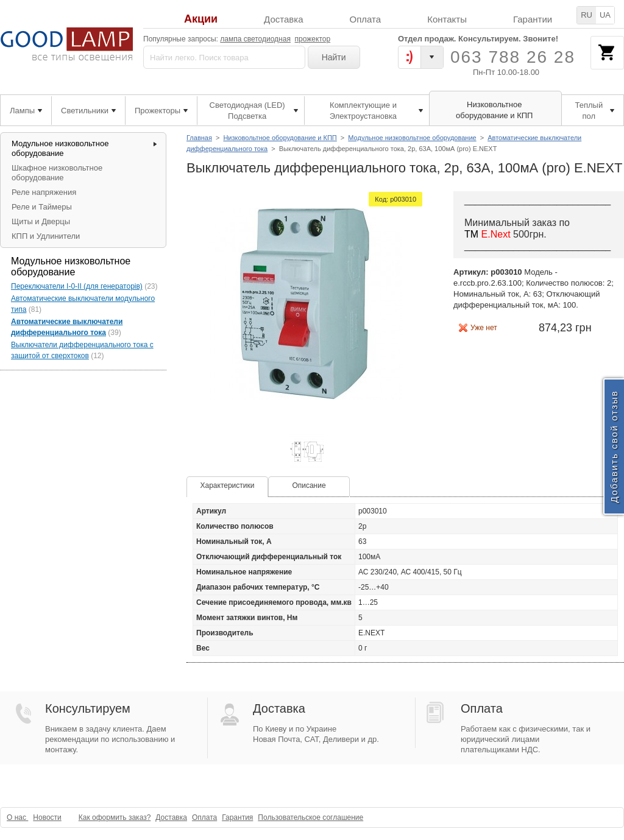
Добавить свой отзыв (614, 446)
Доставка (283, 19)
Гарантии (533, 19)
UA (605, 15)
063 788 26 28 (513, 57)
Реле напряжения (44, 192)
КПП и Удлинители (46, 236)
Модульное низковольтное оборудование (412, 138)
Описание (309, 485)
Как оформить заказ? (115, 817)
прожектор (313, 39)
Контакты (447, 19)
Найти (334, 57)
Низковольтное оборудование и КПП (280, 138)
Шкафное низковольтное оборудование (57, 173)
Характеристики (228, 485)
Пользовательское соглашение (310, 817)
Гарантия (237, 817)
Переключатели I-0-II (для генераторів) (77, 286)
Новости (47, 817)
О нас (17, 817)
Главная (199, 138)
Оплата (366, 19)
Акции (201, 19)
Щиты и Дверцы (41, 221)
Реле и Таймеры (42, 207)
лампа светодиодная (255, 39)
